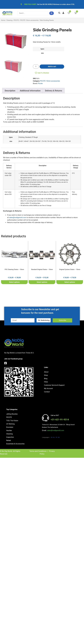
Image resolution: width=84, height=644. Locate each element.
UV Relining (10, 424)
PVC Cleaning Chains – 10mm (14, 269)
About (46, 372)
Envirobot (10, 427)
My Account (48, 388)
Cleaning (9, 20)
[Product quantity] (36, 67)
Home (3, 20)
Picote (40, 83)
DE (59, 437)
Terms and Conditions (38, 451)
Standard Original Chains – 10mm (42, 269)
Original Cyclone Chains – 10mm (70, 269)
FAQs (46, 382)
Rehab (9, 440)
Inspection (10, 437)
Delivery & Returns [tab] (54, 91)
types (42, 49)
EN (52, 437)
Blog (46, 379)
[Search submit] (52, 13)
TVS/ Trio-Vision (12, 421)
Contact (47, 392)
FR (56, 437)
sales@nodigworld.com (18, 218)
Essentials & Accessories (15, 444)
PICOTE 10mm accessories (29, 20)
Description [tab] (10, 91)
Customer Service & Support (54, 385)
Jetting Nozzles (12, 414)
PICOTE (16, 20)
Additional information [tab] (30, 91)
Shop (46, 375)
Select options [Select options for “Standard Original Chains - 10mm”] (42, 282)
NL (54, 437)
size (42, 53)
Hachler (9, 431)
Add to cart (52, 67)
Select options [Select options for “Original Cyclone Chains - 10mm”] (70, 282)
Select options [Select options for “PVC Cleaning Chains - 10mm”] (14, 282)
